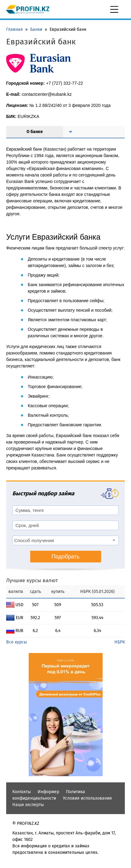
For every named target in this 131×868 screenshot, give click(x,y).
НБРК (120, 642)
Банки (36, 29)
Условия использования (87, 798)
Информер (48, 792)
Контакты (22, 792)
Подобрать (65, 557)
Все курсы (16, 642)
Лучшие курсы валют (32, 580)
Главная (14, 29)
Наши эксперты (28, 805)
